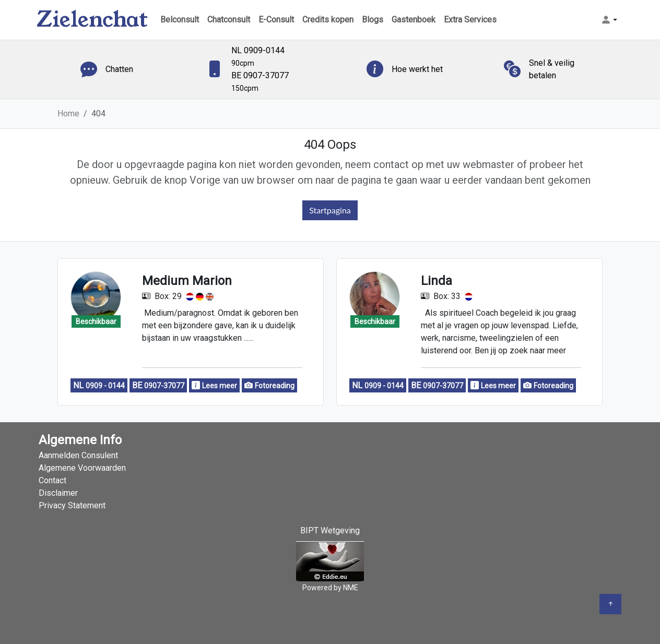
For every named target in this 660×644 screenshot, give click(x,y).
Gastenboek (414, 20)
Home (68, 114)
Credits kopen (328, 20)
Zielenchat (92, 20)
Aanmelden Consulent (78, 455)
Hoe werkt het (417, 69)
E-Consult (276, 20)
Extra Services (470, 20)
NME (351, 588)
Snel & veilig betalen (552, 69)
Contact (52, 480)
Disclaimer (58, 493)
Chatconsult (229, 20)
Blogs (373, 20)
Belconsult (180, 20)
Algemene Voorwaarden (82, 468)
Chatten (119, 69)
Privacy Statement (72, 505)
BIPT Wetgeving (330, 530)
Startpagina (330, 210)
